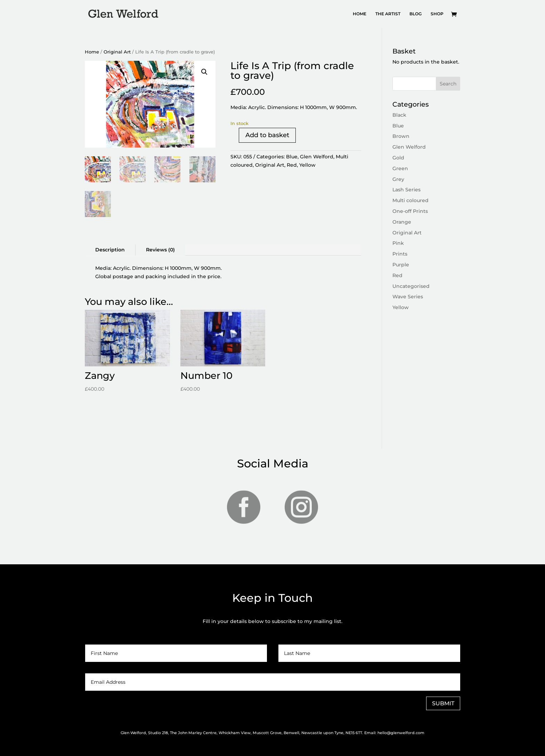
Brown (401, 136)
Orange (402, 222)
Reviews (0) (160, 250)
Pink (398, 243)
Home (92, 52)
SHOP (437, 14)
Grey (398, 179)
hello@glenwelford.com (401, 733)
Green (400, 168)
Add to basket (267, 135)
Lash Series (406, 190)
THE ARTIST (388, 14)
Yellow (307, 165)
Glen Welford (317, 157)
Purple (401, 265)
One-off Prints (410, 211)
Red (292, 165)
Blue (292, 157)
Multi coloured (410, 200)
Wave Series (408, 297)
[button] (204, 72)
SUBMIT (443, 703)
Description (110, 250)
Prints (400, 254)
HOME (360, 14)
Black (399, 115)
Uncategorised (411, 286)
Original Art (117, 52)
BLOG (416, 14)
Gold (398, 158)
